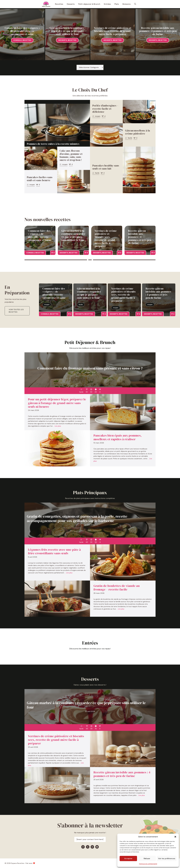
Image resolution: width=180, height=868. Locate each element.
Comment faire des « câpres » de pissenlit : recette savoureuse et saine (22, 31)
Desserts (71, 4)
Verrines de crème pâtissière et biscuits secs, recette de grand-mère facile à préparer (113, 31)
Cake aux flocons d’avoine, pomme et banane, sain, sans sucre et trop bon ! (71, 155)
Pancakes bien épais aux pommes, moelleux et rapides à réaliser (118, 437)
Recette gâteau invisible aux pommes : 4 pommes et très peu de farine (158, 31)
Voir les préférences (167, 859)
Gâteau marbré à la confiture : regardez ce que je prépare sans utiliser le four (67, 31)
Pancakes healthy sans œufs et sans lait (106, 167)
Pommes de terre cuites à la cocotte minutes (53, 144)
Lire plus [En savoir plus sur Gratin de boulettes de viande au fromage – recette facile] (121, 609)
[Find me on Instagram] (92, 847)
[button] (175, 837)
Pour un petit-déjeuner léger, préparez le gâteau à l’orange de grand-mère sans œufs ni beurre (57, 403)
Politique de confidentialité (148, 864)
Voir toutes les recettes (16, 311)
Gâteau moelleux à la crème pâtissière (138, 132)
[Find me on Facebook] (83, 847)
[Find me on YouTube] (97, 847)
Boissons (127, 4)
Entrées (107, 4)
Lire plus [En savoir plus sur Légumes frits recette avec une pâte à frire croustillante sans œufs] (69, 573)
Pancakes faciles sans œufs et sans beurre (40, 179)
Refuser (147, 859)
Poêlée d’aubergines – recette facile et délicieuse (105, 109)
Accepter (128, 859)
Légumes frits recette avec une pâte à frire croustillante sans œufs (54, 551)
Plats (117, 4)
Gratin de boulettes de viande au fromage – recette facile (117, 588)
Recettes (59, 4)
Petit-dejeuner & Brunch (89, 4)
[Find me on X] (88, 847)
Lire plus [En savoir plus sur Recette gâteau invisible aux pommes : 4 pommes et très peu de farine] (142, 795)
